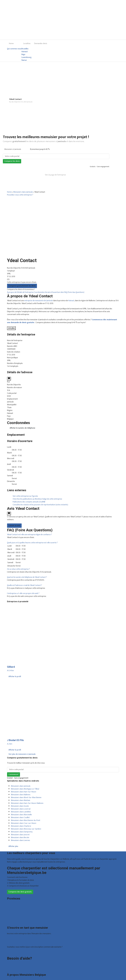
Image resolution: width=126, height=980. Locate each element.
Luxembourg (26, 57)
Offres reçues (12, 939)
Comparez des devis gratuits (20, 892)
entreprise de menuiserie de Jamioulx (39, 301)
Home (11, 44)
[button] (29, 535)
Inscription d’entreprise (16, 942)
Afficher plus (13, 846)
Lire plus (11, 328)
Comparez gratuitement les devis (22, 286)
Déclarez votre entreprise (17, 952)
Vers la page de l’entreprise (55, 175)
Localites (27, 44)
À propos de (12, 292)
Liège (9, 910)
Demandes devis (41, 44)
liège (23, 55)
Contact (10, 969)
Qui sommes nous (14, 49)
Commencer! (14, 774)
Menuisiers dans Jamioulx (23, 192)
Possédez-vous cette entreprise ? (20, 195)
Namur (24, 60)
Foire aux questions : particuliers (19, 963)
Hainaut (25, 52)
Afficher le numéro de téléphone (22, 428)
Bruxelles (25, 49)
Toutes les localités (15, 922)
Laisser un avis (14, 526)
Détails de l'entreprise (25, 292)
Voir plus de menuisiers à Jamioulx (22, 754)
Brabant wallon (13, 919)
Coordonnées (39, 292)
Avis (62, 292)
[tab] (63, 535)
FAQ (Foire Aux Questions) (74, 292)
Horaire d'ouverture (53, 292)
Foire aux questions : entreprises (20, 966)
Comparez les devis (12, 161)
